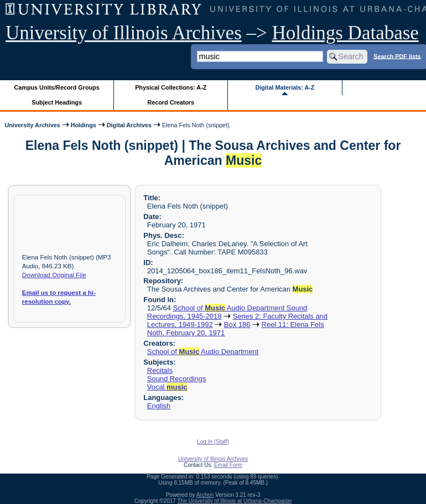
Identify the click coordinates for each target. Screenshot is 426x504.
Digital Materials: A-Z (285, 87)
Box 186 (237, 324)
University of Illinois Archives (124, 33)
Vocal (167, 387)
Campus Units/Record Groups (57, 87)
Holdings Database (346, 33)
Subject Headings (57, 102)
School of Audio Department (203, 352)
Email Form (228, 465)
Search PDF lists (397, 56)
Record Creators (171, 102)
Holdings (84, 125)
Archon (205, 495)
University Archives (32, 125)
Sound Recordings (177, 379)
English (159, 406)
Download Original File (54, 275)
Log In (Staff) (213, 442)
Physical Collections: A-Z (171, 87)
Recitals (160, 370)
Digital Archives (129, 125)
